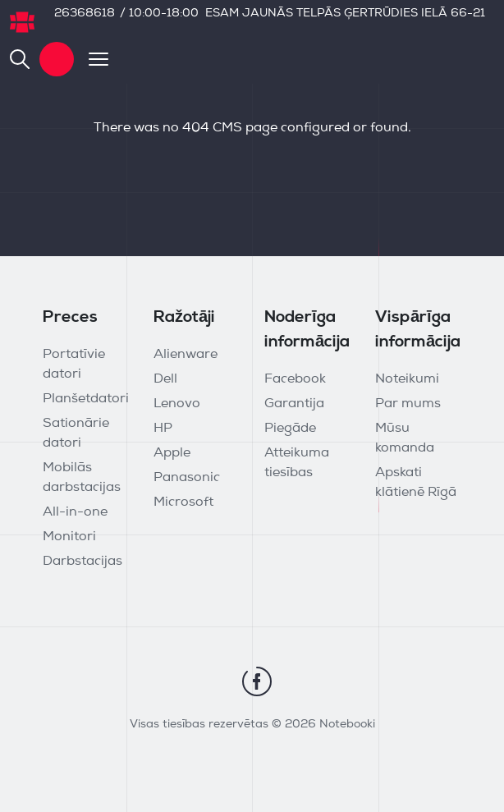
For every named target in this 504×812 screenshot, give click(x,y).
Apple (172, 453)
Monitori (69, 537)
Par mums (408, 404)
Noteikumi (407, 379)
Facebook (295, 379)
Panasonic (187, 478)
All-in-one (75, 512)
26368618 (85, 14)
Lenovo (177, 404)
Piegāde (290, 429)
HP (163, 429)
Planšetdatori (86, 399)
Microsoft (183, 502)
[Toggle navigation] (91, 59)
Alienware (186, 355)
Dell (165, 379)
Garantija (294, 404)
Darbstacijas (82, 562)
